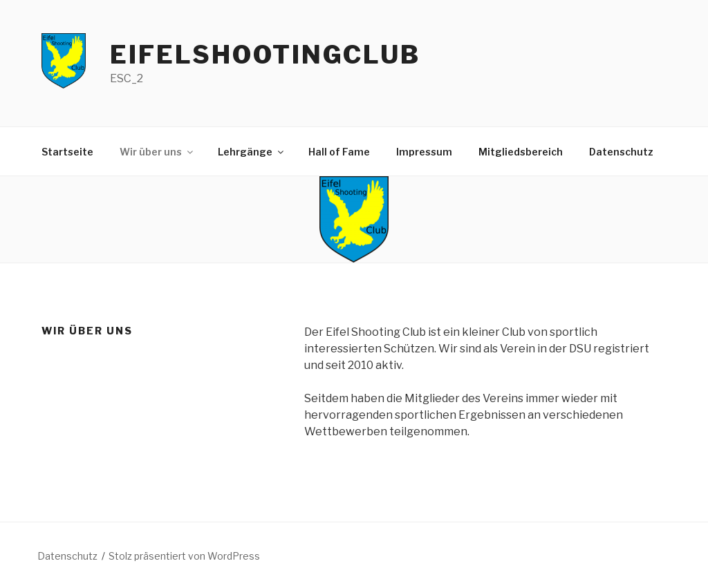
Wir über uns (157, 152)
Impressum (424, 152)
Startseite (67, 152)
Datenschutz (621, 152)
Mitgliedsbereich (521, 152)
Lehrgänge (252, 152)
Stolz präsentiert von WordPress (184, 556)
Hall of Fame (339, 152)
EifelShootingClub (265, 55)
